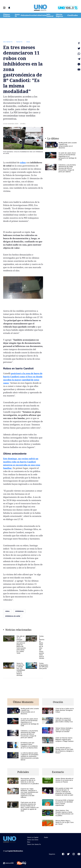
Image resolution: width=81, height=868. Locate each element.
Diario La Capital (33, 837)
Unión (44, 15)
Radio (46, 837)
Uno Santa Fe (8, 42)
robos (28, 42)
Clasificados (73, 15)
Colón (39, 15)
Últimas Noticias (7, 15)
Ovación (33, 15)
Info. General (50, 15)
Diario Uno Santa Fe (34, 844)
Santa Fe (17, 15)
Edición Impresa (59, 15)
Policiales (25, 15)
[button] (4, 8)
